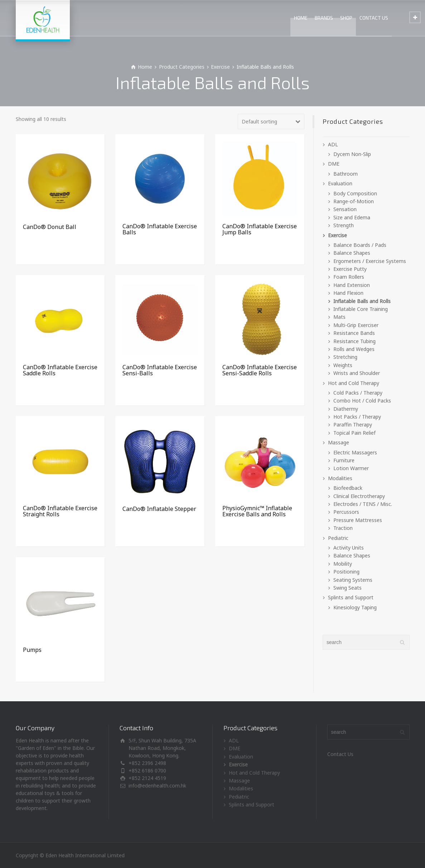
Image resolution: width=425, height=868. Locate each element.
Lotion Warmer (351, 468)
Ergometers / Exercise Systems (370, 261)
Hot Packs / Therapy (357, 417)
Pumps (32, 650)
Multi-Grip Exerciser (356, 325)
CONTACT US (374, 18)
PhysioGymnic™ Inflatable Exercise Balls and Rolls (257, 511)
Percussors (346, 512)
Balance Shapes (352, 253)
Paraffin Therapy (353, 425)
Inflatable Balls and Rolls (362, 301)
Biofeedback (348, 488)
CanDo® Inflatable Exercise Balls (160, 229)
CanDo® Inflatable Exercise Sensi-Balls (160, 370)
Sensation (345, 209)
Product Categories (182, 67)
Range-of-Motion (354, 201)
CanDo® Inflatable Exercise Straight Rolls (60, 511)
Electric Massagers (355, 452)
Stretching (345, 357)
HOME (301, 18)
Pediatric (338, 538)
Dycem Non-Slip (352, 154)
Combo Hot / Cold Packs (362, 401)
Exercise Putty (350, 269)
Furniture (344, 460)
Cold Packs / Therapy (358, 393)
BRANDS (324, 18)
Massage (339, 442)
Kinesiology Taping (355, 607)
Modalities (340, 478)
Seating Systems (353, 580)
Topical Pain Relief (354, 433)
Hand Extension (352, 285)
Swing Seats (347, 588)
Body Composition (355, 193)
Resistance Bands (354, 333)
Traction (343, 528)
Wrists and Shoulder (357, 373)
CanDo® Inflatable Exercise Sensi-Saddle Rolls (260, 370)
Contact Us (340, 754)
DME (334, 164)
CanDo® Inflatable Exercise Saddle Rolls (60, 370)
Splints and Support (351, 597)
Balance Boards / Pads (360, 245)
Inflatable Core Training (361, 309)
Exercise (220, 67)
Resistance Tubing (354, 341)
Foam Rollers (349, 277)
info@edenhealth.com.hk (157, 786)
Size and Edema (352, 217)
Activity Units (349, 548)
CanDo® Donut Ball (50, 227)
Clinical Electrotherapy (359, 496)
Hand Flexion (348, 293)
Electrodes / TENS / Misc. (363, 504)
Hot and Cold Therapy (354, 383)
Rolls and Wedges (354, 349)
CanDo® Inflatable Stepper (159, 509)
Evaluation (340, 183)
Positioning (346, 572)
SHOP (346, 18)
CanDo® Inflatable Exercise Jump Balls (260, 229)
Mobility (343, 564)
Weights (343, 365)
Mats (339, 317)
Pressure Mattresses (358, 520)
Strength (344, 225)
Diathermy (346, 409)
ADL (333, 144)
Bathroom (346, 174)
